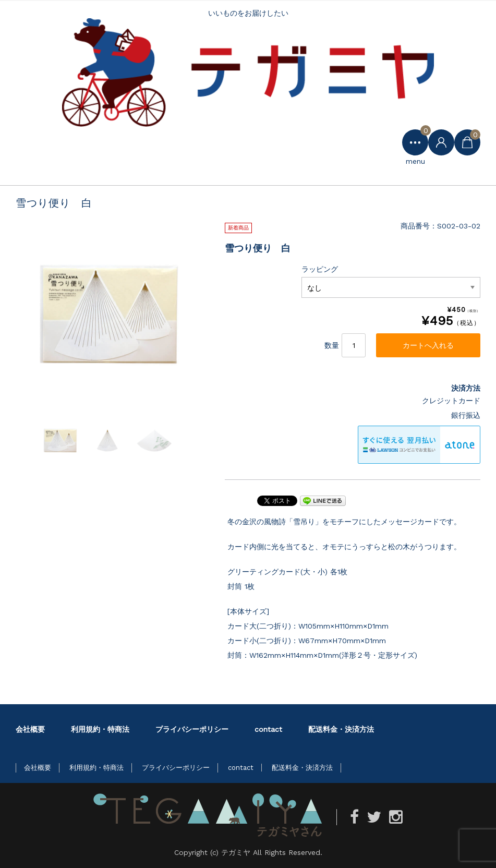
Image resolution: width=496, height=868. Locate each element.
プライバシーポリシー (192, 729)
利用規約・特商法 (100, 729)
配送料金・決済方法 (341, 729)
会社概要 (30, 729)
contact (268, 729)
